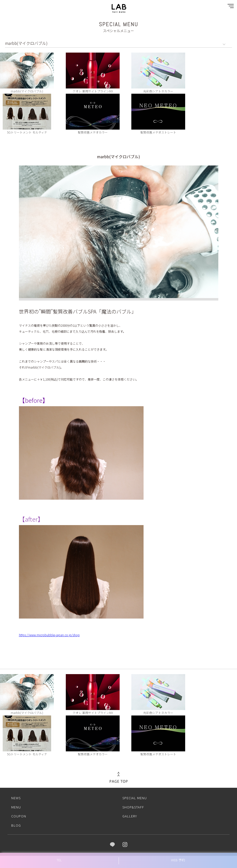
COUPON (19, 814)
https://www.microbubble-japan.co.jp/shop (49, 632)
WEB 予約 (178, 860)
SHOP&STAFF (133, 804)
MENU (16, 804)
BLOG (16, 823)
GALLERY (130, 814)
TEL (59, 860)
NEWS (16, 795)
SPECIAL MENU (135, 795)
